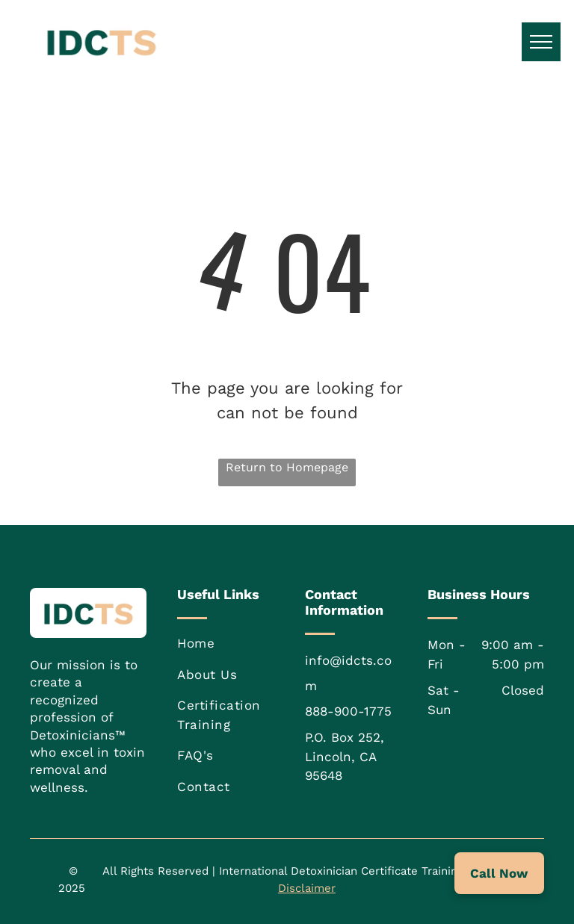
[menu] (541, 42)
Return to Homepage (287, 467)
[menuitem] (234, 644)
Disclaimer (307, 888)
